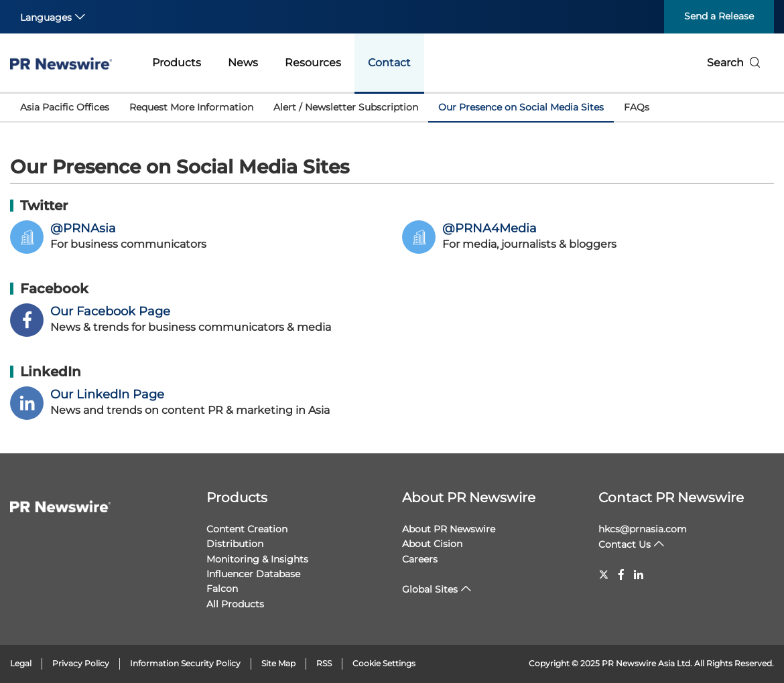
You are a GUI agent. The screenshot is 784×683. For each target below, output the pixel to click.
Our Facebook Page (110, 311)
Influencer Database (253, 574)
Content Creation (247, 529)
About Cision (432, 544)
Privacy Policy (81, 663)
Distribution (235, 544)
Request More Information (191, 107)
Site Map (278, 663)
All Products (235, 604)
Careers (420, 559)
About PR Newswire (469, 498)
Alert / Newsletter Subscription (346, 107)
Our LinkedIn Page (107, 394)
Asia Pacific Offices (65, 107)
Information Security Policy (185, 663)
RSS (324, 663)
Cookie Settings (384, 663)
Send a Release (719, 16)
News (243, 63)
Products (177, 63)
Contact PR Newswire (671, 498)
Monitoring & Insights (257, 559)
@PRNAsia (83, 228)
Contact (389, 63)
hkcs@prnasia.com (643, 529)
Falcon (222, 589)
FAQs (637, 107)
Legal (21, 663)
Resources (313, 63)
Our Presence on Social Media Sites (521, 107)
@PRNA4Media (489, 228)
